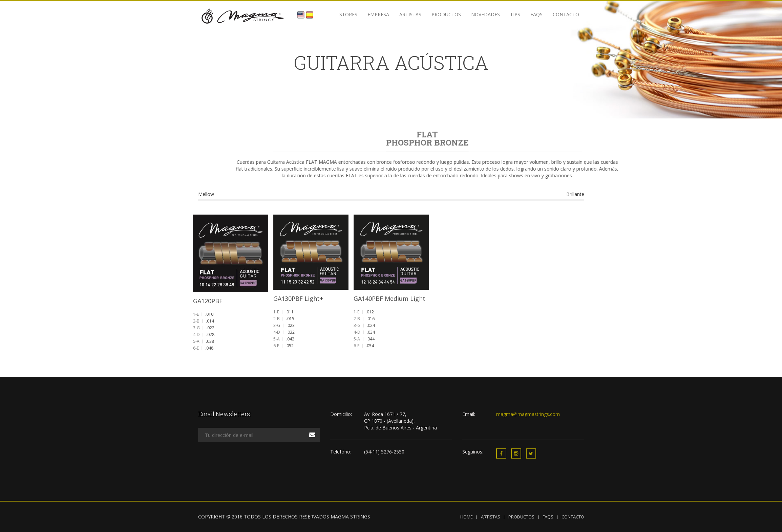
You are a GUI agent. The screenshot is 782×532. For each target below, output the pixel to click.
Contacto (566, 14)
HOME (467, 517)
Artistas (410, 14)
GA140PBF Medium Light (389, 298)
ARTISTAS (491, 517)
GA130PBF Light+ (298, 298)
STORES (348, 14)
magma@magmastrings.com (528, 414)
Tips (515, 14)
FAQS (536, 14)
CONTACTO (573, 517)
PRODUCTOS (521, 517)
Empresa (378, 14)
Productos (446, 14)
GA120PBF (208, 300)
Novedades (485, 14)
